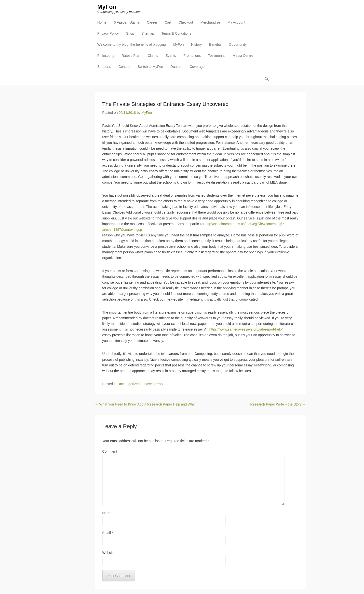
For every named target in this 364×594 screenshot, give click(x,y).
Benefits (215, 44)
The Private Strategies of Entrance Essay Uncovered (166, 104)
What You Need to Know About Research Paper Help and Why (145, 404)
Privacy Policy (108, 33)
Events (171, 56)
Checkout (186, 22)
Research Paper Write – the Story (278, 404)
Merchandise (210, 22)
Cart (168, 22)
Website (108, 553)
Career (152, 22)
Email (108, 533)
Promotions (192, 56)
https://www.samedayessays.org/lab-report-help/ (246, 329)
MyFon (107, 7)
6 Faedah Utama (127, 22)
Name (108, 513)
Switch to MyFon (150, 67)
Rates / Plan (131, 56)
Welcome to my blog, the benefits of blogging (132, 44)
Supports (104, 67)
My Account (236, 22)
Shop (130, 33)
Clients (153, 56)
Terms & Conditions (176, 33)
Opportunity (238, 44)
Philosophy (106, 56)
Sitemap (148, 33)
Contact (124, 67)
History (196, 44)
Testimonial (217, 56)
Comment (110, 451)
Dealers (176, 67)
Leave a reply (153, 384)
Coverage (197, 67)
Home (102, 22)
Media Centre (243, 56)
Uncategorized (129, 384)
